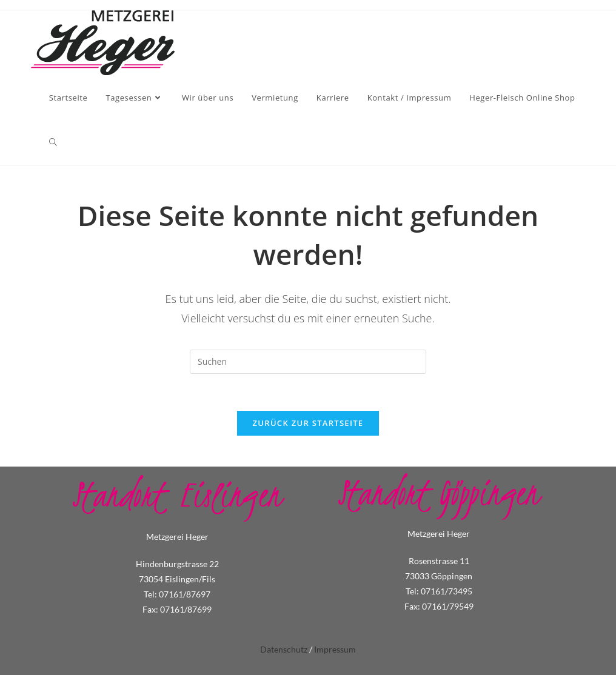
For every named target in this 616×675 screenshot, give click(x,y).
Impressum (335, 649)
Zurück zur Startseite (308, 423)
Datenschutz (284, 649)
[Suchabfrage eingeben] (308, 362)
